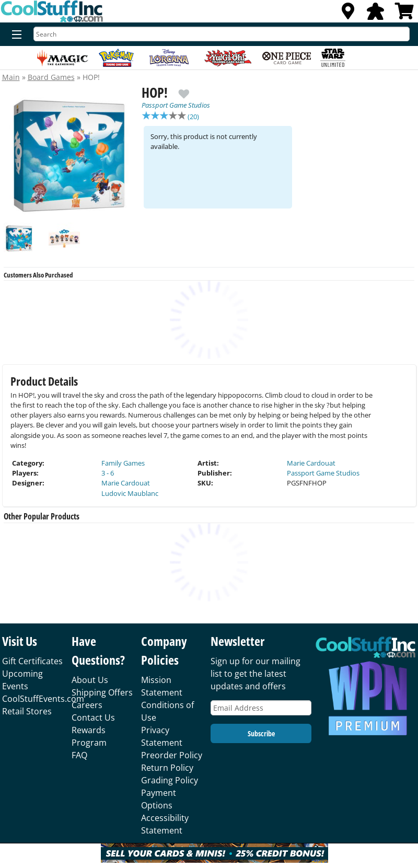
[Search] (222, 34)
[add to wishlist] (184, 90)
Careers (87, 705)
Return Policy (167, 768)
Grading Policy (170, 780)
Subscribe (261, 733)
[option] (71, 155)
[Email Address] (261, 708)
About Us (90, 680)
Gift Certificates (32, 661)
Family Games (123, 463)
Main (11, 77)
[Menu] (14, 35)
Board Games (51, 77)
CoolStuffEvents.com (43, 699)
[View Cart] (404, 14)
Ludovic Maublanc (130, 493)
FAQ (79, 755)
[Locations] (348, 14)
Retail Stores (27, 711)
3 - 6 (108, 473)
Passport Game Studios (176, 105)
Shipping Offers (102, 692)
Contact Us (93, 717)
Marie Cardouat (126, 483)
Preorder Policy (172, 755)
